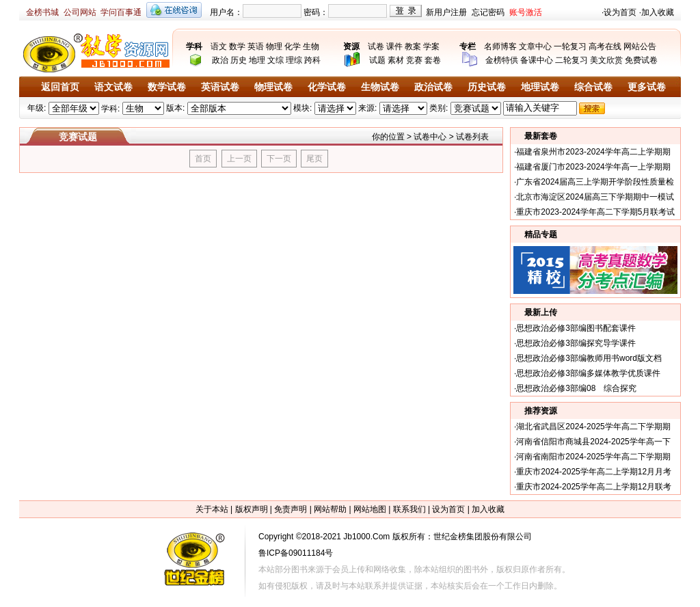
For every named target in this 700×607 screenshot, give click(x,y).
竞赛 (414, 60)
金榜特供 (502, 60)
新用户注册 (446, 12)
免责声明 (291, 509)
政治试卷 (433, 87)
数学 (237, 46)
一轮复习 (570, 46)
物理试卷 (273, 87)
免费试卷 (641, 60)
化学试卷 (327, 87)
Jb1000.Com (366, 537)
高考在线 (605, 46)
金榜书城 (42, 12)
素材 (396, 60)
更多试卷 (647, 87)
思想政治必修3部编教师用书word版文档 (589, 358)
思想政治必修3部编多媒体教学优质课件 (588, 373)
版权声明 (252, 509)
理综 (294, 60)
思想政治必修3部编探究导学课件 (576, 343)
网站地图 (370, 509)
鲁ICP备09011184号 (296, 553)
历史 (239, 60)
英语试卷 (220, 87)
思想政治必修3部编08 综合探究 (576, 388)
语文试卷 (113, 87)
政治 (220, 60)
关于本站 (212, 509)
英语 (256, 46)
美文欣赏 (606, 60)
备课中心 (537, 60)
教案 (413, 46)
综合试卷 (593, 87)
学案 (431, 46)
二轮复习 (571, 60)
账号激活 (526, 12)
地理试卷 (540, 87)
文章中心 (535, 46)
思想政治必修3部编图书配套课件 (576, 328)
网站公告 (640, 46)
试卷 (376, 46)
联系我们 (409, 509)
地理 (257, 60)
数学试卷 (167, 87)
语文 (219, 46)
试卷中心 (430, 137)
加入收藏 (658, 12)
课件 (394, 46)
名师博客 (500, 46)
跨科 (312, 60)
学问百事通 (121, 12)
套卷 (433, 60)
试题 (377, 60)
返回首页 (60, 87)
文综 (275, 60)
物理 (274, 46)
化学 (293, 46)
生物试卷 (380, 87)
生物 (311, 46)
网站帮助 (330, 509)
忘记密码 (488, 12)
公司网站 (80, 12)
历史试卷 (487, 87)
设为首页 (620, 12)
